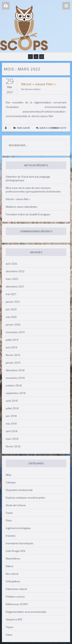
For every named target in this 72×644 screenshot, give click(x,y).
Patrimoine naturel (16, 589)
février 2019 (13, 355)
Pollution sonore (15, 597)
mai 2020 (11, 317)
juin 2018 (11, 416)
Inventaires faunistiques (20, 543)
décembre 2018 (15, 370)
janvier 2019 (13, 363)
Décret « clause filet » (38, 84)
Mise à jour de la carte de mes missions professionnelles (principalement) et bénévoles (33, 190)
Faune (9, 513)
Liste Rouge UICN (15, 551)
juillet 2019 (12, 340)
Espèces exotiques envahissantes (25, 498)
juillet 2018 (12, 408)
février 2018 (13, 446)
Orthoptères (13, 581)
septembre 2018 (16, 393)
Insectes (11, 536)
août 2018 (12, 401)
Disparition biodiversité (19, 490)
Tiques (10, 627)
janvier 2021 (13, 302)
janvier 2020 (13, 324)
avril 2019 (12, 347)
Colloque (11, 482)
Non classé (12, 574)
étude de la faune (16, 505)
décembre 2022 (15, 271)
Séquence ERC (14, 619)
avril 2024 (12, 264)
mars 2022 (12, 279)
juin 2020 (11, 309)
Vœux (9, 635)
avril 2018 (12, 431)
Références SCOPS (17, 604)
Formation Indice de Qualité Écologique (28, 214)
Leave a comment (49, 128)
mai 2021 (11, 294)
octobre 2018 (14, 385)
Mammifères (13, 558)
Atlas (9, 475)
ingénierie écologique (18, 528)
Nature (10, 566)
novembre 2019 (15, 332)
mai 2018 (11, 423)
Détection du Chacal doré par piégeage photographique (28, 178)
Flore (9, 520)
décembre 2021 (15, 286)
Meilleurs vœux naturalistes (22, 207)
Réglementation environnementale (26, 612)
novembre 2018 (15, 378)
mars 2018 (12, 439)
